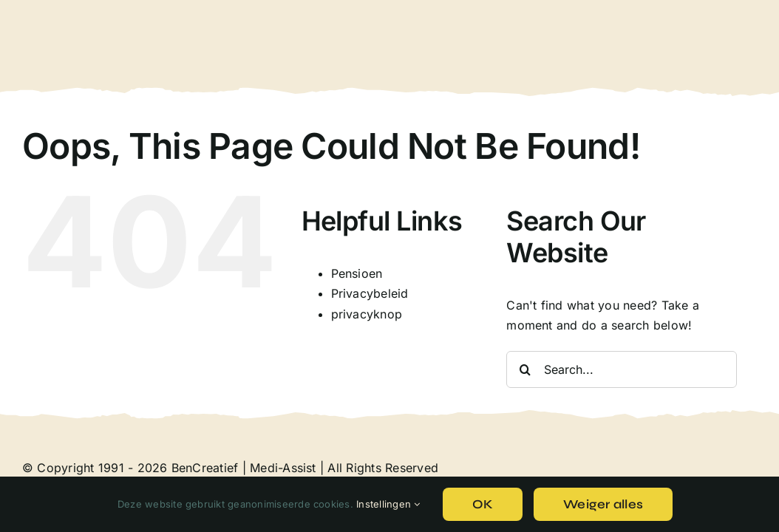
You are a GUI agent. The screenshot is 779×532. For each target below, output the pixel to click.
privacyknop (367, 314)
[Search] (525, 369)
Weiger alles (603, 504)
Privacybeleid (370, 293)
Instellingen (388, 504)
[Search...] (621, 369)
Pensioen (357, 273)
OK (483, 504)
